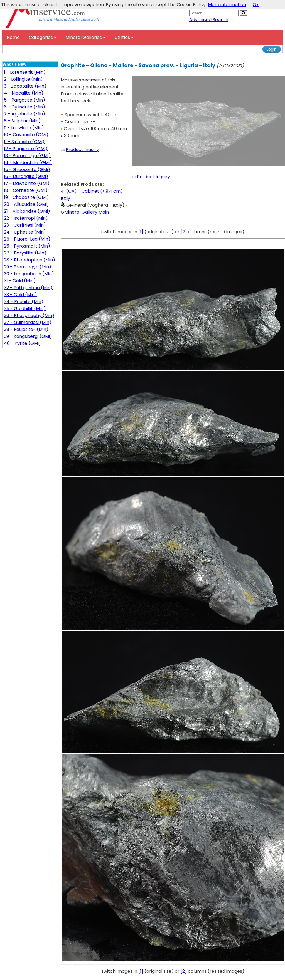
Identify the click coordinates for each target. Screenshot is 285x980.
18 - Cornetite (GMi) (26, 190)
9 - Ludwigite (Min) (24, 128)
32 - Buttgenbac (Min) (28, 288)
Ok (256, 5)
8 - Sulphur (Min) (22, 121)
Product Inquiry (82, 149)
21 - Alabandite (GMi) (27, 211)
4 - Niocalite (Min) (24, 93)
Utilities (124, 37)
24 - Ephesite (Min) (25, 232)
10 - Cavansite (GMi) (26, 135)
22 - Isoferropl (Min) (26, 218)
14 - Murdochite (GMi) (28, 163)
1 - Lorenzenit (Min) (25, 72)
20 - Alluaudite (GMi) (26, 204)
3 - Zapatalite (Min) (25, 86)
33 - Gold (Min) (20, 295)
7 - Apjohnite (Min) (24, 114)
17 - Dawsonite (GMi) (27, 183)
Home (13, 37)
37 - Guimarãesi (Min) (28, 322)
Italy (65, 198)
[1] (141, 232)
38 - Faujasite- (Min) (26, 329)
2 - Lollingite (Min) (23, 79)
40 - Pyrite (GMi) (22, 343)
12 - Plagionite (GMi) (26, 149)
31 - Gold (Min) (20, 281)
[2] (184, 232)
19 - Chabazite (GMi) (26, 197)
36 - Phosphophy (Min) (29, 315)
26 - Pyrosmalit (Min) (27, 246)
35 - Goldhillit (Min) (25, 309)
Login (272, 49)
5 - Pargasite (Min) (24, 100)
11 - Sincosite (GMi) (24, 142)
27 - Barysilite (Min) (25, 253)
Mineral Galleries (85, 37)
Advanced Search (209, 20)
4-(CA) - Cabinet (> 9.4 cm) (92, 191)
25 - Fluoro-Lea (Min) (27, 239)
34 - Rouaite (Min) (24, 302)
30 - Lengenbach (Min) (29, 274)
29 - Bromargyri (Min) (28, 267)
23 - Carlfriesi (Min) (25, 225)
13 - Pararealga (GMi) (27, 156)
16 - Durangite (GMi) (26, 176)
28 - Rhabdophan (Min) (30, 260)
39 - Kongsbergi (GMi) (28, 336)
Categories (43, 37)
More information (227, 5)
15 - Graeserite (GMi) (27, 169)
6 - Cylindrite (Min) (24, 107)
